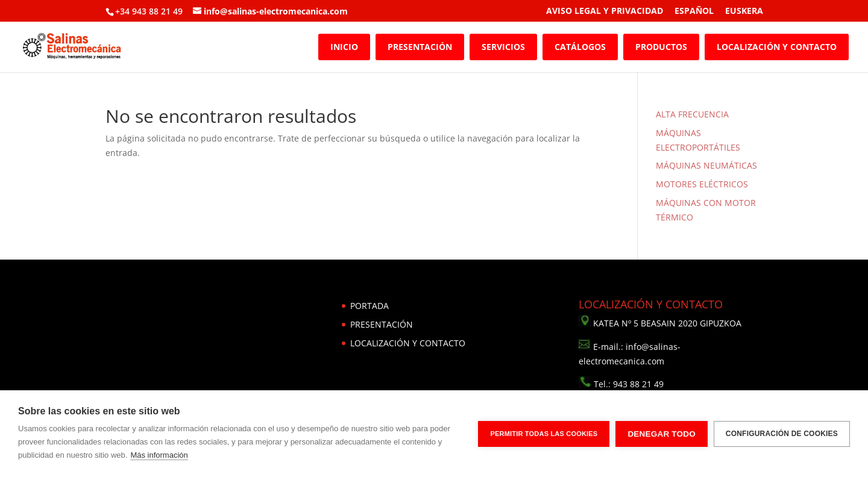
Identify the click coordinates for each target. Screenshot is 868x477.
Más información (159, 455)
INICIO (344, 47)
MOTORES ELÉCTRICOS (702, 184)
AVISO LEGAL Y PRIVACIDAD (605, 11)
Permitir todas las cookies (544, 434)
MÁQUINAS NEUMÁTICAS (706, 165)
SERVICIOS (503, 47)
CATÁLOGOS (580, 47)
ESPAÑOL (694, 11)
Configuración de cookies (782, 434)
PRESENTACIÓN (420, 47)
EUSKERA (744, 11)
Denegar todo (661, 434)
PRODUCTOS (661, 47)
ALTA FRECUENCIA (692, 114)
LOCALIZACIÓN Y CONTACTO (777, 47)
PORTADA (370, 306)
